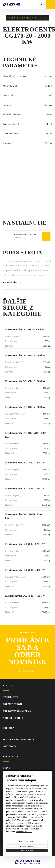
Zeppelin (19, 861)
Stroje (7, 686)
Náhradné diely (13, 718)
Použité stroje (13, 704)
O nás (6, 768)
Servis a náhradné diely (19, 740)
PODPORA (9, 728)
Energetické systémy (17, 711)
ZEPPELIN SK (11, 756)
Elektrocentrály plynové (28, 18)
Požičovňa (10, 747)
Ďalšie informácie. (24, 832)
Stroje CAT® (11, 697)
